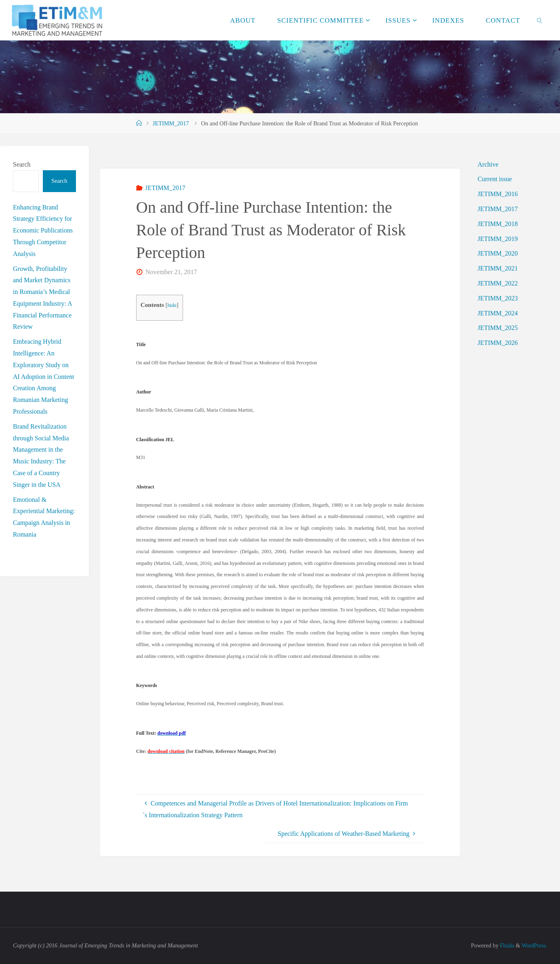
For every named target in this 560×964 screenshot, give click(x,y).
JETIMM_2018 (498, 224)
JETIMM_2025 (498, 328)
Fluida (505, 945)
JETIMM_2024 (498, 313)
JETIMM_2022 (498, 283)
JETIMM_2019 (498, 239)
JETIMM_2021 (498, 268)
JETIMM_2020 (498, 253)
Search (22, 164)
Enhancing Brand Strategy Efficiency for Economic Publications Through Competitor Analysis (43, 230)
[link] (540, 20)
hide (172, 305)
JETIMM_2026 (498, 343)
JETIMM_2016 (498, 194)
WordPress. (534, 945)
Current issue (495, 179)
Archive (488, 164)
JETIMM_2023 (498, 298)
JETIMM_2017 (171, 123)
